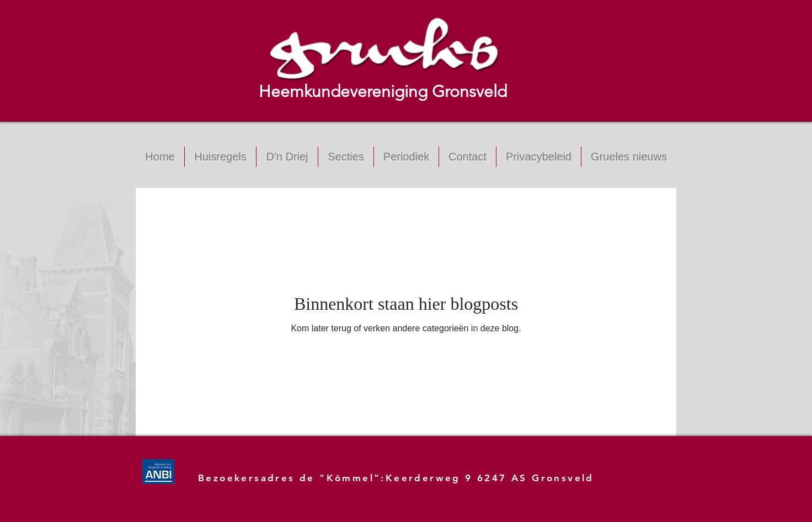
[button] (346, 157)
